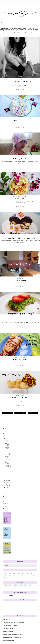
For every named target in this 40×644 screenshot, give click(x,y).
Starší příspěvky (33, 413)
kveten (26, 585)
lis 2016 (7, 489)
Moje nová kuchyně (20, 280)
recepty (15, 197)
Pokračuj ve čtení (20, 89)
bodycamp (20, 79)
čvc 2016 (7, 482)
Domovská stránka (20, 413)
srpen (20, 588)
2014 (6, 434)
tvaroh (28, 236)
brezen (19, 119)
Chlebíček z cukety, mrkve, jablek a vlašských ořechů (14, 623)
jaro (15, 318)
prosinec (11, 588)
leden (30, 585)
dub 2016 (8, 477)
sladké (24, 236)
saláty (19, 197)
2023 (6, 503)
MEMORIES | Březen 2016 (20, 121)
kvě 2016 (7, 479)
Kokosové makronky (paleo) (20, 398)
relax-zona (20, 157)
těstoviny (24, 197)
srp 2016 (7, 484)
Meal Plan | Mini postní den (9, 640)
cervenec (15, 585)
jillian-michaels (14, 236)
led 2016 (7, 438)
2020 (6, 498)
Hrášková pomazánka (20, 320)
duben (21, 585)
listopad (6, 588)
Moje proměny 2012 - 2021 (8, 632)
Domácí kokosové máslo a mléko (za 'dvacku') (12, 637)
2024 (6, 505)
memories (23, 119)
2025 (6, 507)
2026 (6, 508)
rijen (16, 588)
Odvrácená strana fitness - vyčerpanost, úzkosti (13, 634)
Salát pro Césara (20, 199)
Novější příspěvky (8, 413)
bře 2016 (7, 442)
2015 (6, 435)
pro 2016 (7, 491)
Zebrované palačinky (20, 360)
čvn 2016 (7, 481)
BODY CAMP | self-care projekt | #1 (20, 82)
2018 (6, 495)
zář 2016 (7, 486)
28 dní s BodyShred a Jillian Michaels (10, 626)
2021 (6, 500)
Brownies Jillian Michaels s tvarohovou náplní (20, 238)
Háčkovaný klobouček (20, 159)
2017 (6, 493)
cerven (10, 585)
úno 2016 (8, 440)
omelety (16, 357)
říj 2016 (7, 487)
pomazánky (19, 318)
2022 (6, 502)
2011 (6, 428)
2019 (6, 496)
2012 (6, 430)
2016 (16, 119)
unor (25, 588)
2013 (6, 432)
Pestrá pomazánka (7, 620)
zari (29, 588)
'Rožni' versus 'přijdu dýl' (8, 629)
